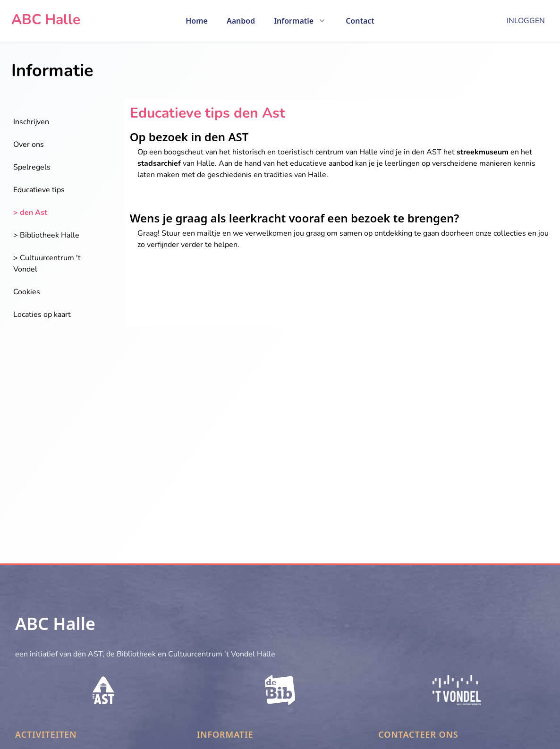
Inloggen (526, 21)
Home (197, 21)
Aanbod (241, 21)
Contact (360, 21)
